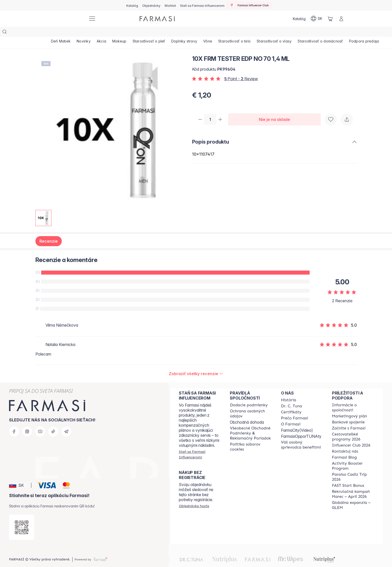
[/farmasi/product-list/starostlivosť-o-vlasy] (304, 33)
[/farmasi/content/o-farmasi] (291, 414)
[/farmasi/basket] (330, 19)
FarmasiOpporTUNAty (301, 426)
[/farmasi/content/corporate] (353, 398)
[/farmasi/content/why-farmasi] (295, 408)
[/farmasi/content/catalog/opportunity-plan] (350, 406)
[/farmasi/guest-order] (194, 496)
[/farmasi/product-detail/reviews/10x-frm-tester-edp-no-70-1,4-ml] (196, 364)
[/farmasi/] (66, 19)
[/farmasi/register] (151, 5)
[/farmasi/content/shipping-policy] (249, 395)
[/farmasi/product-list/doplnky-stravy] (204, 33)
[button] (19, 475)
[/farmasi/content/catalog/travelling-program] (353, 427)
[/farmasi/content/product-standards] (291, 402)
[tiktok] (53, 421)
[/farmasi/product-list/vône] (231, 33)
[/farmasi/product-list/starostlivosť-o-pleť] (165, 33)
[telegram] (66, 421)
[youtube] (40, 421)
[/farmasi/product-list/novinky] (89, 33)
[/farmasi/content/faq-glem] (353, 495)
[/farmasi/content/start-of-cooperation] (349, 418)
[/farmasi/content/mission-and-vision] (292, 396)
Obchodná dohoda (247, 412)
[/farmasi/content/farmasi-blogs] (344, 447)
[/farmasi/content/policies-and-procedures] (251, 404)
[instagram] (27, 421)
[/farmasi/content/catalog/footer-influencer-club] (351, 435)
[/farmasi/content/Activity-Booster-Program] (353, 456)
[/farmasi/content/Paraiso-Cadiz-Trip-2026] (353, 467)
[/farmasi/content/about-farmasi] (289, 390)
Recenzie (49, 231)
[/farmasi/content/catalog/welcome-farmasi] (302, 435)
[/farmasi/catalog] (132, 5)
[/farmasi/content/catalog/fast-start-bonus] (348, 475)
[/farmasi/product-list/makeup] (132, 33)
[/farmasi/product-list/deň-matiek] (63, 33)
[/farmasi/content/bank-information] (348, 412)
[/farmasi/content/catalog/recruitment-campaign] (353, 484)
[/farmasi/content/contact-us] (345, 441)
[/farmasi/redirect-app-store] (22, 517)
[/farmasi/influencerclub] (249, 5)
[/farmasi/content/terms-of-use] (251, 423)
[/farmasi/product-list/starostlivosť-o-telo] (261, 33)
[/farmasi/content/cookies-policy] (251, 437)
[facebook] (14, 421)
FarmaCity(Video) (297, 420)
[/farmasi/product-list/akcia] (110, 33)
